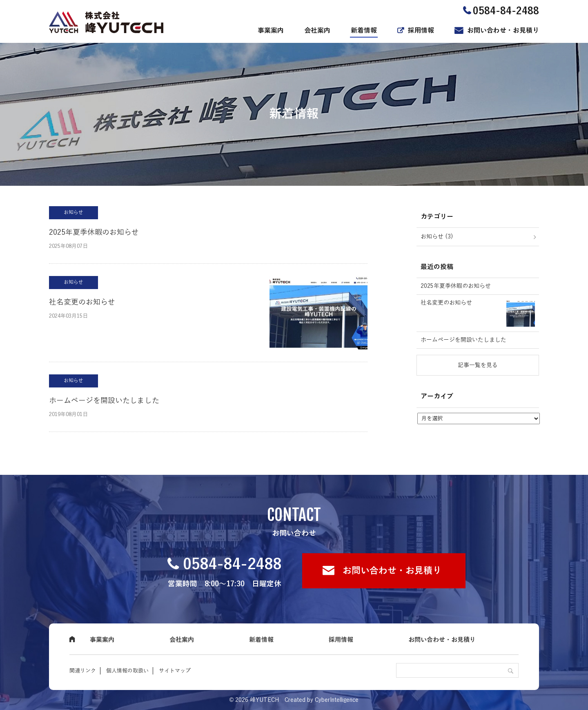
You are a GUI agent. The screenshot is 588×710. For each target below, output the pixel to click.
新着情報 (364, 31)
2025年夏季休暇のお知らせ (94, 232)
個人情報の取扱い (127, 671)
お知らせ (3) (437, 237)
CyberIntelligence (337, 700)
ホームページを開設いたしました (104, 401)
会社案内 (317, 31)
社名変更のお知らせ (82, 302)
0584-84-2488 (232, 564)
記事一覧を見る (478, 365)
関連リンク (83, 671)
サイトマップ (175, 671)
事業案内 (271, 31)
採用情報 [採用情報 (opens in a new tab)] (421, 31)
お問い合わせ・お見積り (503, 31)
